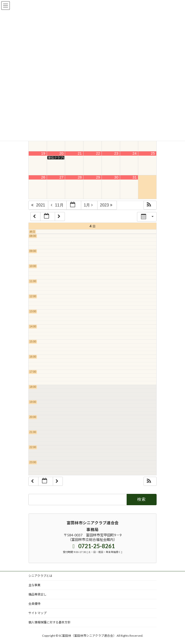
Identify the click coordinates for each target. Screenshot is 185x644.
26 (43, 177)
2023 (108, 205)
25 (153, 153)
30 (116, 177)
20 (61, 153)
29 (98, 177)
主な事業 (34, 585)
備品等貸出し (37, 594)
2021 (39, 205)
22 (98, 153)
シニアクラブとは (40, 576)
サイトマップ (37, 613)
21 (80, 153)
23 (116, 153)
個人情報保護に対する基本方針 (50, 622)
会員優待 (34, 604)
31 (134, 177)
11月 (58, 205)
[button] (150, 205)
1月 (89, 205)
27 (61, 177)
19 (43, 153)
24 (134, 153)
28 (80, 177)
